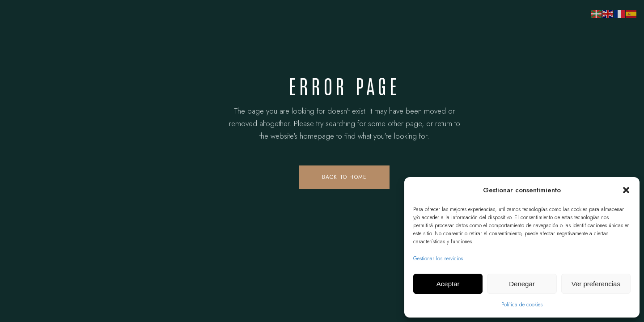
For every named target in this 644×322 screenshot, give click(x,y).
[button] (626, 190)
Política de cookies (522, 305)
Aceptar (448, 284)
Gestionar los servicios (438, 258)
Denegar (522, 284)
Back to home (344, 177)
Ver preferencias (596, 284)
